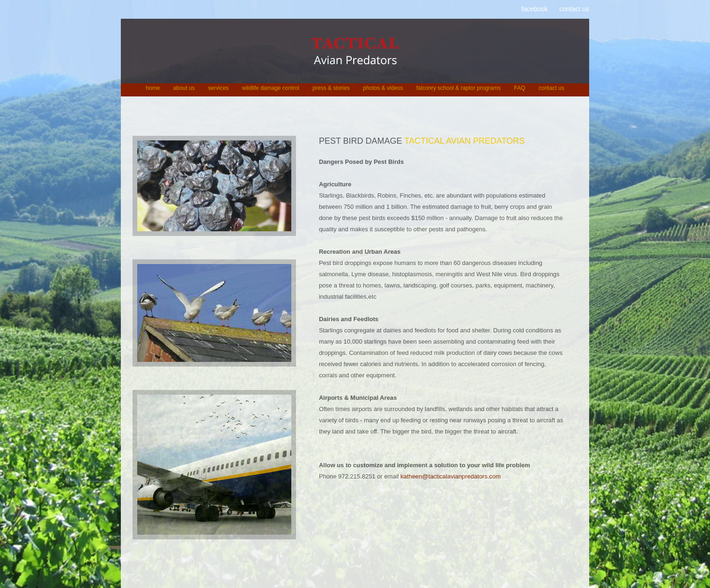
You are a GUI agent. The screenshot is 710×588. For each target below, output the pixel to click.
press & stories (331, 88)
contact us (574, 9)
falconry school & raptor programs (459, 88)
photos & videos (383, 88)
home (153, 88)
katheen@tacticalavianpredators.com (451, 476)
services (218, 88)
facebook (535, 9)
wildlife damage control (271, 88)
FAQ (519, 88)
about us (184, 88)
